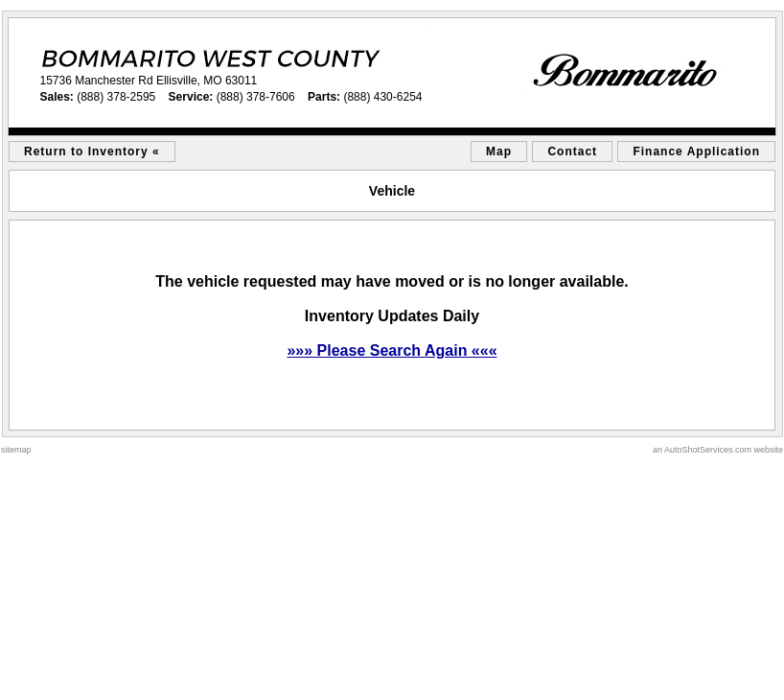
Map (499, 152)
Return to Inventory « (92, 152)
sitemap (16, 450)
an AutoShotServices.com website (718, 450)
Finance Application (696, 152)
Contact (572, 152)
